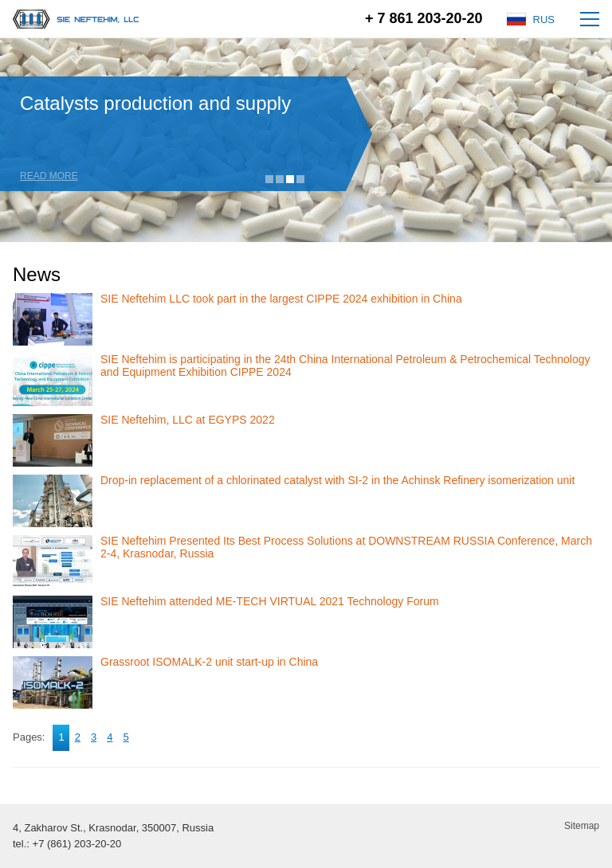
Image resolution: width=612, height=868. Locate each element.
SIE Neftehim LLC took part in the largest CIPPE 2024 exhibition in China (281, 299)
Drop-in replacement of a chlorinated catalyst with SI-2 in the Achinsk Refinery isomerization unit (337, 480)
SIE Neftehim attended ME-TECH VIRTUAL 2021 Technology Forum (270, 601)
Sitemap (582, 826)
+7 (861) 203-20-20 (77, 844)
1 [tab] (269, 179)
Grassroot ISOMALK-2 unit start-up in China (209, 662)
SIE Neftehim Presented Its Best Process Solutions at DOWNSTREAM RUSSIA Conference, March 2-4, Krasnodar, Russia (346, 547)
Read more (49, 176)
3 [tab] (290, 179)
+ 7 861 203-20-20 (424, 18)
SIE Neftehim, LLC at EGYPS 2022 (188, 420)
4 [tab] (300, 179)
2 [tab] (280, 179)
